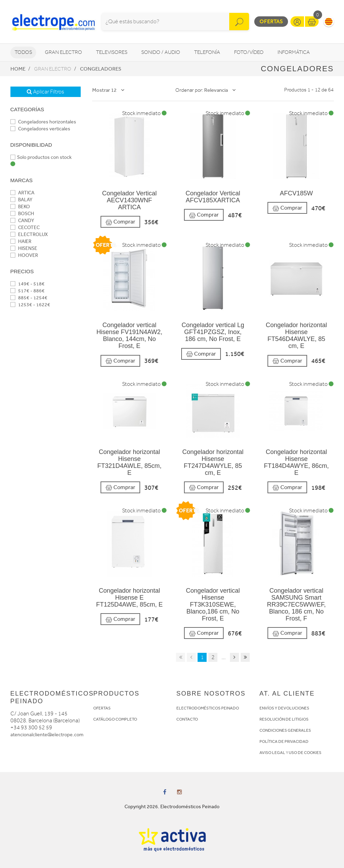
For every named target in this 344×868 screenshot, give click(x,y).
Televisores (112, 52)
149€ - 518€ (27, 284)
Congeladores (101, 69)
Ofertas (271, 21)
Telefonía (207, 52)
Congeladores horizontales (43, 122)
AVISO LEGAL (272, 753)
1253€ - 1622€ (30, 305)
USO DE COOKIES (305, 753)
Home (18, 69)
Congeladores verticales (40, 129)
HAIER (21, 241)
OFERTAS (102, 708)
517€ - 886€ (27, 291)
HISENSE (24, 248)
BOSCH (22, 214)
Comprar (120, 222)
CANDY (22, 221)
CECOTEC (25, 228)
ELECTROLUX (29, 234)
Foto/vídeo (249, 52)
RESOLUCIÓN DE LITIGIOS (284, 719)
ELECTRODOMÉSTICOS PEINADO (208, 708)
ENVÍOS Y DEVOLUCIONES (284, 708)
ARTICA (22, 193)
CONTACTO (187, 719)
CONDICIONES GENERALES (285, 730)
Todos (23, 52)
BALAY (21, 200)
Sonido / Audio (161, 52)
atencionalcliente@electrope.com (47, 735)
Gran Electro (63, 52)
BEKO (20, 207)
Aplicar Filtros (45, 92)
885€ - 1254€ (29, 298)
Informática (294, 52)
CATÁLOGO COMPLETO (115, 719)
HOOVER (24, 255)
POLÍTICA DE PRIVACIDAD (284, 741)
